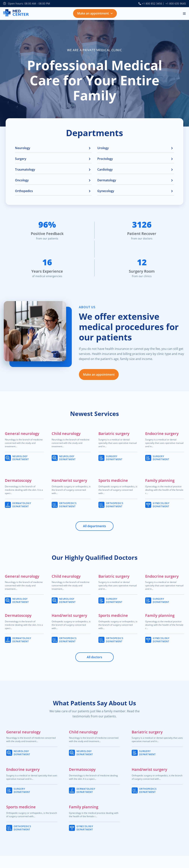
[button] (184, 14)
